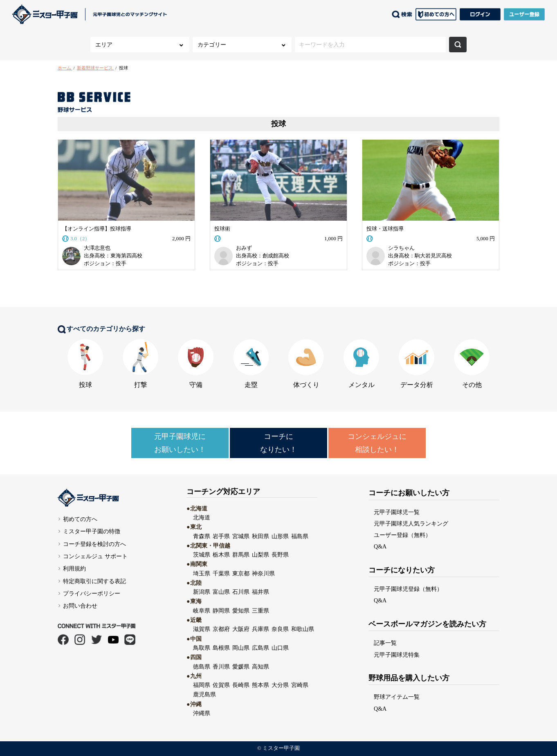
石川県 (241, 592)
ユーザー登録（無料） (402, 535)
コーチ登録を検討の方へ (94, 544)
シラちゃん (401, 248)
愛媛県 (241, 667)
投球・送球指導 (385, 229)
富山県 (221, 592)
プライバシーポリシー (92, 593)
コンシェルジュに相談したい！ (377, 443)
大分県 (280, 685)
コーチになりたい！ (278, 443)
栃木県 (221, 555)
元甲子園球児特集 (397, 655)
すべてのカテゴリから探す (101, 329)
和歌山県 (303, 629)
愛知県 (241, 611)
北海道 (202, 517)
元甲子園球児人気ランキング (411, 523)
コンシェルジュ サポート (95, 556)
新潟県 (202, 592)
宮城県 (241, 536)
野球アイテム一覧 (397, 697)
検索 (458, 45)
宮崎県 (300, 685)
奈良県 (280, 629)
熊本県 (261, 685)
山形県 (280, 536)
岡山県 (241, 648)
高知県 (261, 667)
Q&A (380, 546)
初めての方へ (80, 519)
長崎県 (241, 685)
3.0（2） (82, 239)
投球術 (222, 229)
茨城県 (202, 555)
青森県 (202, 536)
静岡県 (221, 611)
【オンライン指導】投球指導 (97, 229)
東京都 (241, 573)
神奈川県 (263, 573)
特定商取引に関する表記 (94, 581)
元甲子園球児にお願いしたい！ (180, 443)
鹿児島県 (204, 694)
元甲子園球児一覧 (397, 512)
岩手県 (221, 536)
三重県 (261, 611)
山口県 (280, 648)
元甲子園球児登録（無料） (408, 589)
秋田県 (261, 536)
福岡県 (202, 685)
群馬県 (241, 555)
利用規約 (74, 568)
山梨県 (261, 555)
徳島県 (202, 667)
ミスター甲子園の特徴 (92, 531)
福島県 (300, 536)
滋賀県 (202, 629)
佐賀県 (221, 685)
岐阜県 (202, 611)
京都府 (221, 629)
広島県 (261, 648)
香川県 (221, 667)
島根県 (221, 648)
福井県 (261, 592)
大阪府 (241, 629)
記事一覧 (385, 643)
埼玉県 (202, 573)
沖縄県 (202, 713)
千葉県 (221, 573)
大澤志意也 (97, 248)
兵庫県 (261, 629)
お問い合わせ (80, 606)
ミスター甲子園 (281, 748)
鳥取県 (202, 648)
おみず (244, 248)
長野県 (280, 555)
